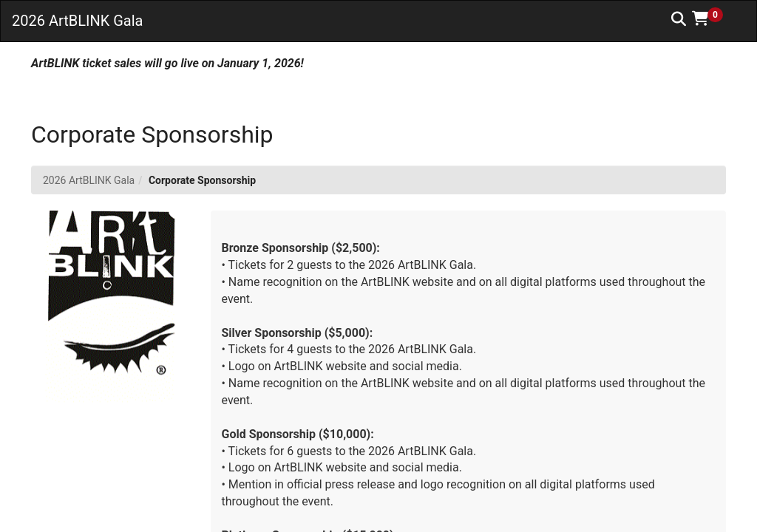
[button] (713, 18)
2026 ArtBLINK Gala (89, 180)
